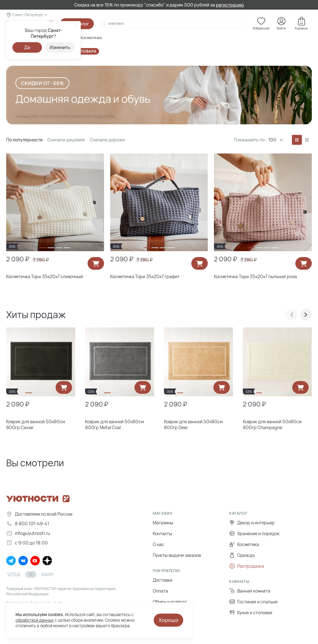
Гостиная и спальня (253, 602)
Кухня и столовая (251, 613)
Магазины (163, 523)
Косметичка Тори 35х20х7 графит (145, 276)
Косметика (244, 544)
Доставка (163, 580)
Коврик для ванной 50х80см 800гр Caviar (36, 424)
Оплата (160, 591)
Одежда (242, 555)
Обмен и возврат (170, 602)
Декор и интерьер (252, 523)
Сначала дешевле (66, 140)
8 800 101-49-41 (28, 524)
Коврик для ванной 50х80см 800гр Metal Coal (114, 424)
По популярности (24, 140)
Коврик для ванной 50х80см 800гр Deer (193, 424)
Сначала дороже (107, 140)
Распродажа (247, 566)
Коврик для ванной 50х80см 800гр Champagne (272, 424)
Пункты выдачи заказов (177, 555)
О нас (159, 544)
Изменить (60, 47)
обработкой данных (35, 620)
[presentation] (292, 315)
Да (27, 47)
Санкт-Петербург (28, 15)
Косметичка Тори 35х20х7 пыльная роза (255, 276)
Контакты (162, 533)
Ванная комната (250, 591)
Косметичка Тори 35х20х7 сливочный (45, 276)
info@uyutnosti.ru (28, 533)
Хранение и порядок (254, 533)
